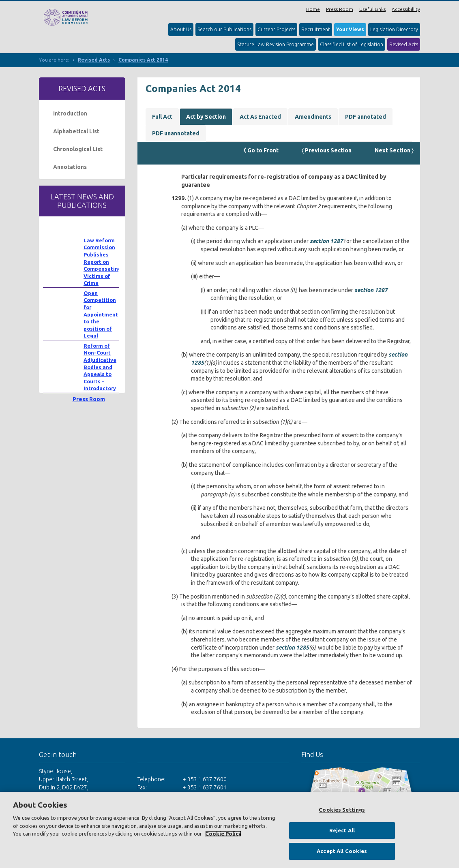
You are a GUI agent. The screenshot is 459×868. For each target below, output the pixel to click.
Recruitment (316, 29)
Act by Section (206, 117)
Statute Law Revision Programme (276, 44)
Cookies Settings (342, 810)
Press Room (340, 9)
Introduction (70, 113)
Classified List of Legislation (352, 44)
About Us (181, 29)
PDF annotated (366, 117)
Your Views (350, 29)
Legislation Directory (394, 29)
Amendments (313, 117)
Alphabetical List (76, 131)
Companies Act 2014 (143, 60)
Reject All (342, 830)
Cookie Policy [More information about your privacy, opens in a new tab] (223, 834)
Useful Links (372, 9)
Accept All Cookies (342, 851)
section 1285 (292, 648)
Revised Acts (404, 44)
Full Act (162, 117)
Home (313, 9)
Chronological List (78, 149)
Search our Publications (224, 29)
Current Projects (276, 29)
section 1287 (326, 241)
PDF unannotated (176, 133)
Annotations (70, 167)
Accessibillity (406, 9)
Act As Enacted (260, 117)
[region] (229, 830)
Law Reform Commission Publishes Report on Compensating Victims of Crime (102, 262)
